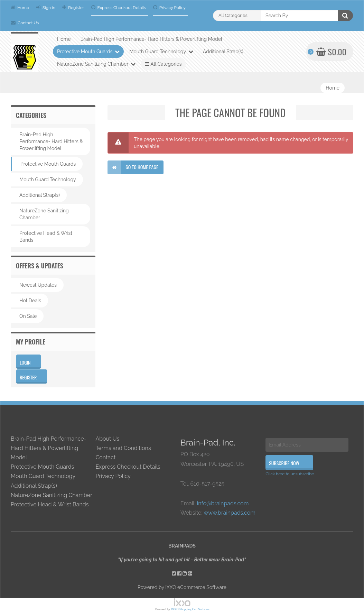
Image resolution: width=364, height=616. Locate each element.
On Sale (28, 316)
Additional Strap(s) (223, 52)
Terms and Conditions (123, 448)
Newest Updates (38, 285)
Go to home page (133, 167)
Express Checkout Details (119, 7)
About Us (107, 439)
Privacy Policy (169, 7)
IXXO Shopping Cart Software (190, 609)
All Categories (163, 64)
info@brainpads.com (223, 503)
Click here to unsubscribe (290, 474)
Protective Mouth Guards (88, 52)
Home (20, 7)
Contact (105, 457)
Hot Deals (30, 301)
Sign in (46, 7)
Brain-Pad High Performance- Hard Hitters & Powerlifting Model (151, 39)
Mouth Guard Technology (161, 52)
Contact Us (25, 23)
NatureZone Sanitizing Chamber (96, 64)
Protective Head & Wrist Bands (46, 237)
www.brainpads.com (230, 513)
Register (73, 7)
